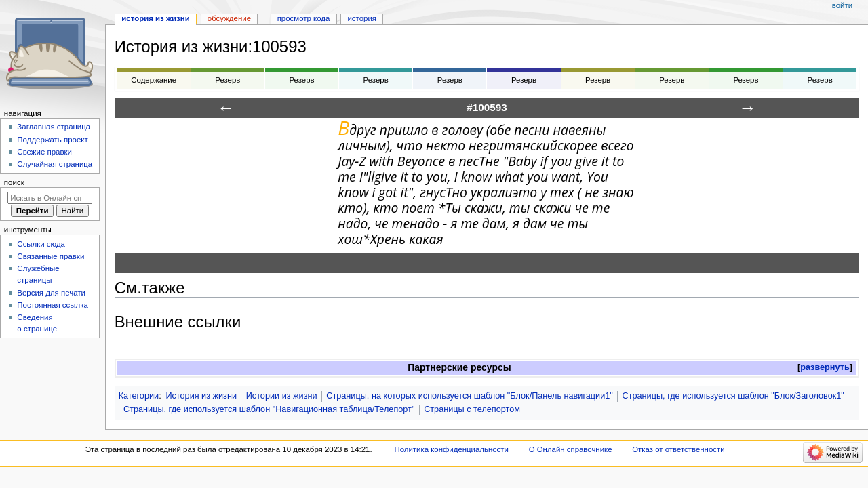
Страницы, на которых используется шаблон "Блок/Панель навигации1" (470, 396)
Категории (139, 396)
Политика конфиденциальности (451, 449)
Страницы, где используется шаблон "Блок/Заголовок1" (733, 396)
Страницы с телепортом (472, 409)
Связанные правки (51, 256)
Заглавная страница (54, 127)
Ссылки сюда (41, 244)
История (362, 18)
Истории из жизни (282, 396)
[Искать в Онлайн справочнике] (50, 198)
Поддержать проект (52, 140)
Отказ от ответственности (678, 449)
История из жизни (201, 396)
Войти (842, 5)
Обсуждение (229, 18)
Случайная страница (55, 164)
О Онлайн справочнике (571, 449)
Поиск (14, 182)
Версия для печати (51, 293)
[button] (825, 368)
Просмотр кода (304, 18)
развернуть (825, 367)
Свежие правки (44, 152)
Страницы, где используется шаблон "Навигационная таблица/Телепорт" (269, 409)
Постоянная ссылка (52, 305)
